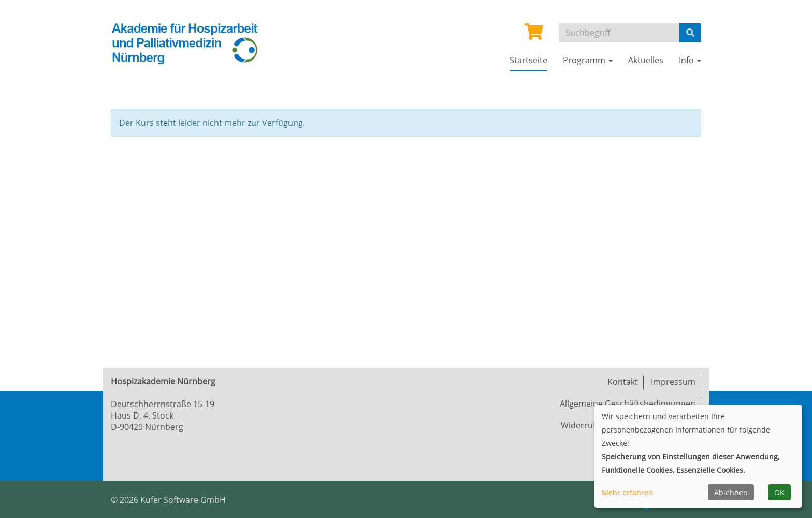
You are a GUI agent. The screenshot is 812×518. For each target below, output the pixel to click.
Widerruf (578, 425)
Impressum (673, 382)
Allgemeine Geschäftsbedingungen (628, 404)
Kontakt (623, 382)
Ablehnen (731, 492)
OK (779, 492)
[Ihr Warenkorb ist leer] (534, 35)
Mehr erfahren (627, 492)
